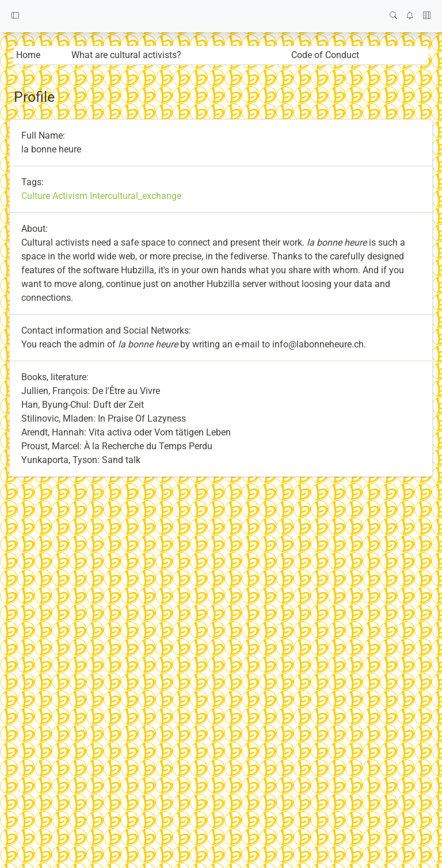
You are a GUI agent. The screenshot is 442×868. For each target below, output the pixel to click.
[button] (15, 16)
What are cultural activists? (126, 55)
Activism (70, 196)
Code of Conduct (325, 55)
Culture (36, 196)
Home (28, 55)
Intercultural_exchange (136, 196)
